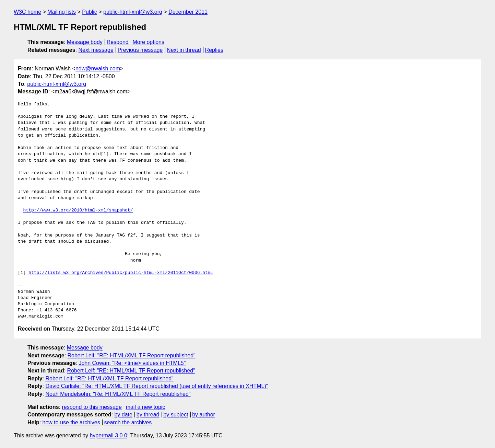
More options (149, 42)
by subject (176, 415)
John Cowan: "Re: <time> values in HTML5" (132, 363)
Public (90, 12)
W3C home (27, 12)
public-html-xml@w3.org (133, 12)
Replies (214, 50)
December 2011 (188, 12)
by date (123, 415)
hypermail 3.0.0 (108, 435)
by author (204, 415)
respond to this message (92, 407)
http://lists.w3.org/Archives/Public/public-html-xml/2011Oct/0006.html (121, 273)
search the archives (128, 422)
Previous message (140, 50)
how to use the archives (71, 422)
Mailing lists (62, 12)
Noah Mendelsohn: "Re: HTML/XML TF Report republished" (118, 394)
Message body (85, 42)
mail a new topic (146, 407)
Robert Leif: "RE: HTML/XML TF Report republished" (132, 355)
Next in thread (184, 50)
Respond (118, 42)
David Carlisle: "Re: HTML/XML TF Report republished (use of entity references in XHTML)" (157, 386)
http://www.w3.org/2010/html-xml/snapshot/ (78, 210)
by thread (148, 415)
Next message (96, 50)
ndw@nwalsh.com (98, 68)
